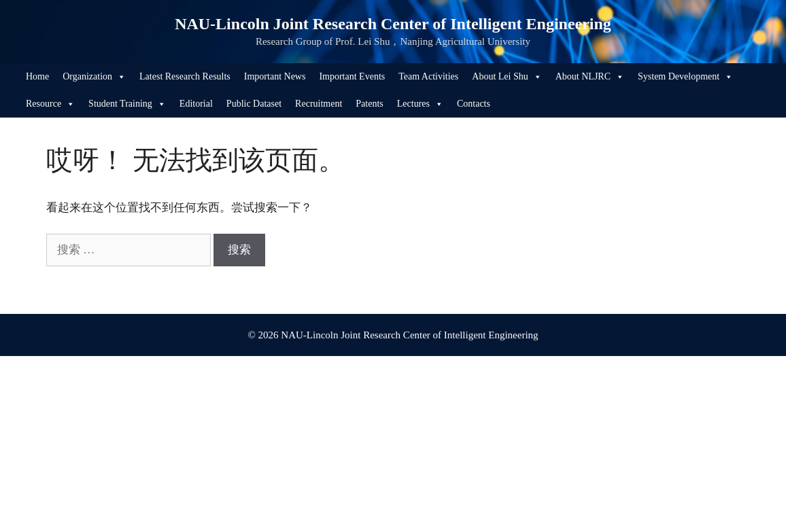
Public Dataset (254, 104)
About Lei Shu (507, 77)
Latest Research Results (185, 76)
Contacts (474, 104)
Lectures (420, 104)
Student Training (127, 104)
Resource (50, 104)
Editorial (196, 104)
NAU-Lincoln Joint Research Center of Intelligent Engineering (393, 24)
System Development (685, 77)
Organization (94, 77)
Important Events (352, 76)
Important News (275, 76)
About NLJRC (590, 77)
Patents (369, 104)
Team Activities (428, 76)
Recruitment (319, 104)
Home (37, 76)
